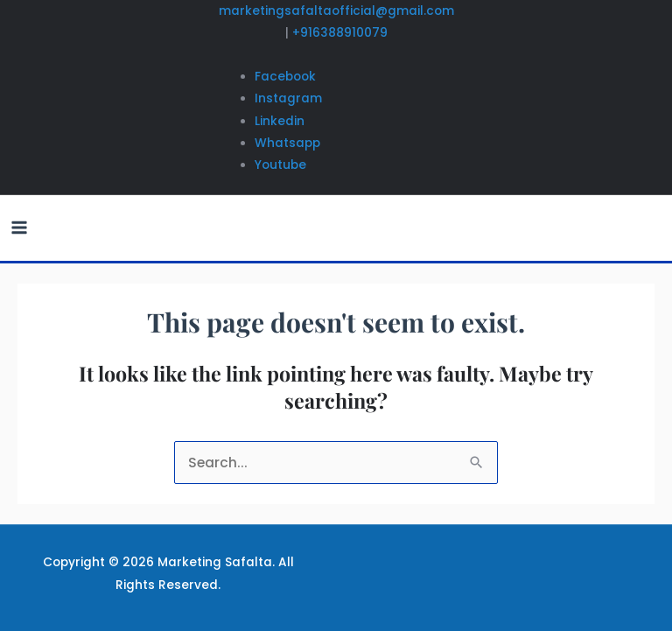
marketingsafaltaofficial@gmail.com (336, 11)
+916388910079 (340, 33)
